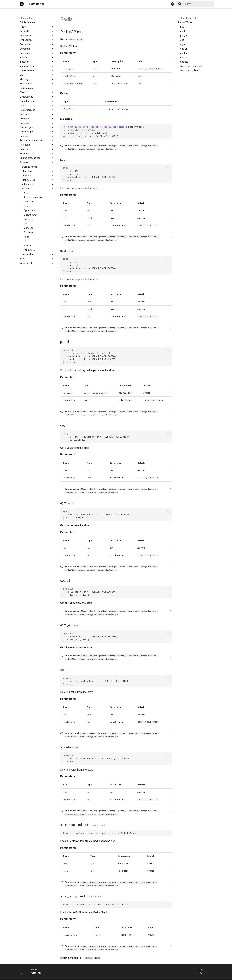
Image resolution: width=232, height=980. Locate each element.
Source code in (111, 147)
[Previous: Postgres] (32, 972)
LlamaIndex (26, 18)
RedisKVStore (129, 833)
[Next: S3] (204, 972)
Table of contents (188, 18)
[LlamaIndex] (22, 4)
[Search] (195, 4)
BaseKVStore (77, 40)
